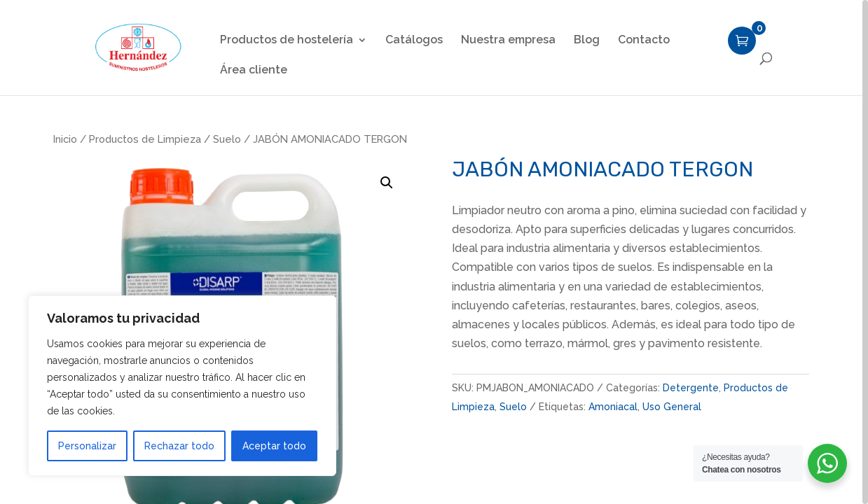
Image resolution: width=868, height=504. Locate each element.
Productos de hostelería (287, 41)
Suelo (227, 139)
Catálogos (414, 41)
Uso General (672, 407)
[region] (434, 252)
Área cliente (254, 71)
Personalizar (87, 446)
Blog (587, 41)
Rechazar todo (179, 446)
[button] (387, 183)
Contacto (644, 41)
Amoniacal (613, 407)
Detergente (691, 388)
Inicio (65, 139)
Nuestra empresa (508, 41)
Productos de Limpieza (145, 139)
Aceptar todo (274, 446)
